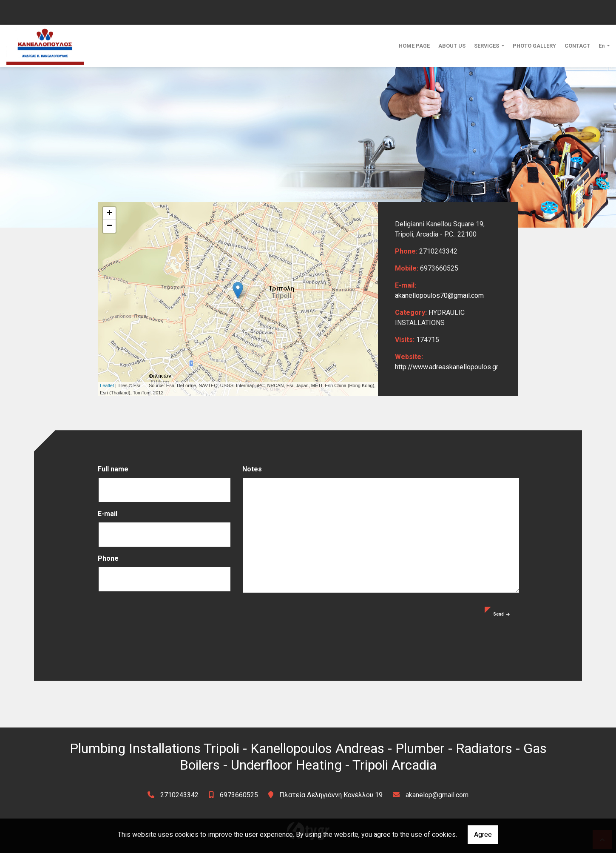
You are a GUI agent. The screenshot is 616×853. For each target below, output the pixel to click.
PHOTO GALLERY (534, 46)
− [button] (109, 226)
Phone (108, 558)
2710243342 (179, 795)
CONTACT (577, 46)
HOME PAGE (414, 46)
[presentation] (162, 623)
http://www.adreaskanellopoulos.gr (447, 367)
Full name (113, 469)
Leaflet (107, 385)
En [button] (602, 46)
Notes (252, 469)
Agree (483, 834)
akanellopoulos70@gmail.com (439, 295)
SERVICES (487, 46)
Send (501, 614)
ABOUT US (452, 46)
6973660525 (239, 795)
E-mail (108, 514)
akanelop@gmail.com (437, 795)
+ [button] (109, 214)
